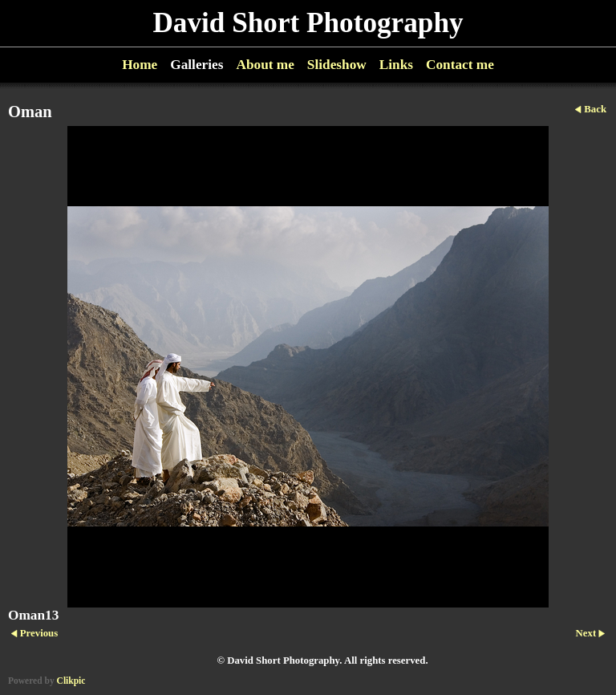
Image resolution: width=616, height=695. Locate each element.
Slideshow (337, 65)
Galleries (197, 65)
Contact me (460, 65)
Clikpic (71, 681)
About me (265, 65)
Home (140, 65)
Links (396, 65)
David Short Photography (308, 23)
